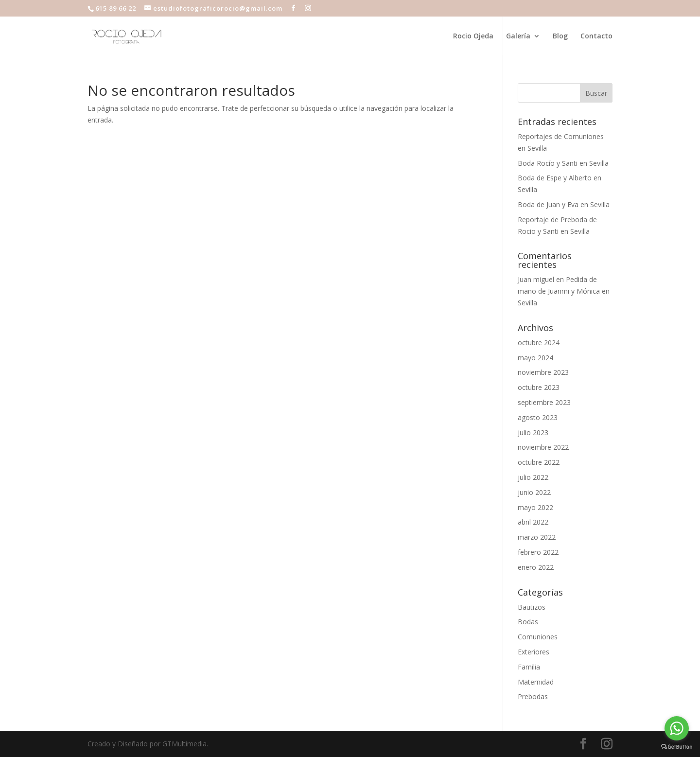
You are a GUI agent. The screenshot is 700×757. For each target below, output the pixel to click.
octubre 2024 (539, 343)
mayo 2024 (535, 358)
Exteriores (534, 652)
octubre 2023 (539, 387)
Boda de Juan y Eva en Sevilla (564, 204)
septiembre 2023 (544, 402)
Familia (529, 667)
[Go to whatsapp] (677, 728)
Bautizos (532, 607)
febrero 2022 (538, 552)
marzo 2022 (537, 537)
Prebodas (533, 696)
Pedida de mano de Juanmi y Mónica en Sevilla (564, 291)
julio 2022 (533, 477)
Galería (518, 36)
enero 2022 (536, 567)
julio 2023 (533, 432)
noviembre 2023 (543, 372)
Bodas (528, 622)
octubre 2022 (539, 462)
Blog (560, 36)
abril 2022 (533, 522)
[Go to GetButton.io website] (677, 747)
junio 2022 (534, 492)
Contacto (596, 36)
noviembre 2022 (543, 447)
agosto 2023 (538, 417)
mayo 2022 (535, 507)
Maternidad (536, 682)
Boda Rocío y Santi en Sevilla (563, 163)
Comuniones (538, 637)
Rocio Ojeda (473, 36)
